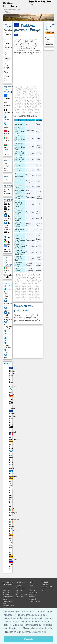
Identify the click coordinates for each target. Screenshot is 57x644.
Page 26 (17, 96)
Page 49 (37, 104)
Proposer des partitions (20, 589)
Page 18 (18, 93)
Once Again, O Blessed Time (19, 192)
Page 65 (37, 110)
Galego (39, 2)
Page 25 (37, 94)
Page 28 (30, 96)
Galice (6, 127)
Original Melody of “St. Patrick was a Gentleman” (19, 204)
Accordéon (8, 30)
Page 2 (22, 87)
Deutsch (49, 1)
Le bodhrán (7, 243)
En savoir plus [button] (39, 632)
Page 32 (30, 97)
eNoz (28, 124)
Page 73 (37, 113)
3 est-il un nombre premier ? (33, 597)
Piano (6, 72)
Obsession (18, 124)
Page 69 (37, 111)
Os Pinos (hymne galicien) (18, 224)
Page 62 (17, 110)
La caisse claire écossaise (7, 226)
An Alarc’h (12, 407)
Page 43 (24, 102)
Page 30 (18, 97)
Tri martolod (13, 431)
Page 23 (24, 94)
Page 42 (17, 102)
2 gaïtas (39, 224)
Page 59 (24, 108)
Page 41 (37, 100)
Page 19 (24, 93)
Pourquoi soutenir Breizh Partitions (49, 41)
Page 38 (18, 100)
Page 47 (24, 104)
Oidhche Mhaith (18, 170)
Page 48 (30, 104)
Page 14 (18, 91)
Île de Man (7, 133)
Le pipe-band (7, 238)
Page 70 (18, 113)
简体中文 (32, 4)
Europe (21, 36)
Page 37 (37, 99)
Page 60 (31, 108)
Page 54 (17, 107)
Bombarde (8, 34)
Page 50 (18, 105)
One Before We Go (19, 197)
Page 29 (37, 96)
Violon (6, 76)
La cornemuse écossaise (8, 218)
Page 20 (30, 93)
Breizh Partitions (10, 4)
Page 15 (24, 91)
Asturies (7, 98)
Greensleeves (14, 387)
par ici (37, 321)
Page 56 (30, 107)
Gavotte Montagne (13, 475)
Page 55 (24, 107)
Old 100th (18, 181)
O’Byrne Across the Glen (18, 258)
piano (38, 193)
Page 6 (19, 88)
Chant (6, 39)
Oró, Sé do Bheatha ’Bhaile (18, 212)
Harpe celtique (7, 66)
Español (43, 1)
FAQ (17, 592)
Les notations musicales (7, 249)
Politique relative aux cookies (22, 596)
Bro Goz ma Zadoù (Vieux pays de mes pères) (12, 499)
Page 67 (24, 111)
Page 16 (30, 91)
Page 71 (25, 113)
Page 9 (36, 88)
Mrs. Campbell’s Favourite (8, 327)
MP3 (6, 180)
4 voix (38, 175)
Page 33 (37, 97)
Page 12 (30, 90)
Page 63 (24, 110)
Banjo (38, 218)
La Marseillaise (14, 438)
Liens (31, 586)
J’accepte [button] (28, 639)
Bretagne (7, 105)
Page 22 (17, 94)
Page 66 (17, 111)
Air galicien (12, 393)
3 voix (38, 211)
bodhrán (39, 213)
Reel (6, 341)
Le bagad (7, 234)
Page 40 (31, 100)
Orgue (38, 181)
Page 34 (18, 99)
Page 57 (37, 107)
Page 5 (39, 87)
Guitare (7, 61)
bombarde (40, 132)
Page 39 (24, 100)
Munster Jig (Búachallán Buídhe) (8, 274)
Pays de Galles (7, 149)
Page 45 (37, 102)
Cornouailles (8, 113)
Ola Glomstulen (19, 175)
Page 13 (36, 90)
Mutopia (32, 590)
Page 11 (24, 90)
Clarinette (7, 43)
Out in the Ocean (18, 235)
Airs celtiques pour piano (7, 167)
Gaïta (6, 59)
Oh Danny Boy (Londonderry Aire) (20, 131)
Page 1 (16, 87)
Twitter (44, 590)
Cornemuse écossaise (8, 49)
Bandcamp (33, 592)
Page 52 (30, 105)
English (37, 1)
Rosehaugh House (8, 304)
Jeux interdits (12, 400)
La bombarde (7, 205)
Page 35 (24, 99)
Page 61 (37, 108)
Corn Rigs (6, 335)
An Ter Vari (11, 483)
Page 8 (31, 88)
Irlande (6, 140)
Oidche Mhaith (17, 165)
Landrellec (13, 559)
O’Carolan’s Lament (19, 270)
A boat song (11, 446)
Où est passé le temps (19, 230)
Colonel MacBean (7, 347)
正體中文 (45, 2)
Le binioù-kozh (7, 211)
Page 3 (28, 87)
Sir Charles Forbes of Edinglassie (8, 316)
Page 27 (24, 96)
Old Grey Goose (18, 186)
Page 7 (25, 88)
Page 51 (24, 105)
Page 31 (24, 97)
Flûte (6, 54)
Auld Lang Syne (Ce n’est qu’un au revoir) (12, 461)
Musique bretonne (6, 589)
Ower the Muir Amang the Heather (20, 240)
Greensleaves (14, 520)
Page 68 (30, 111)
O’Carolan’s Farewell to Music (19, 264)
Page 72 (31, 113)
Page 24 (30, 94)
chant (38, 225)
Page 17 (36, 91)
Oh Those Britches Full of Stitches (19, 153)
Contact (18, 586)
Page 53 (37, 105)
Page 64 (30, 110)
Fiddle (38, 204)
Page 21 (37, 93)
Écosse (6, 120)
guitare (38, 265)
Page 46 (17, 104)
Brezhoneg (32, 2)
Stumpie (7, 310)
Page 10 (18, 90)
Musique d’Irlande (6, 593)
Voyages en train (35, 601)
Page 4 (33, 87)
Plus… (6, 81)
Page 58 (18, 108)
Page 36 (30, 99)
